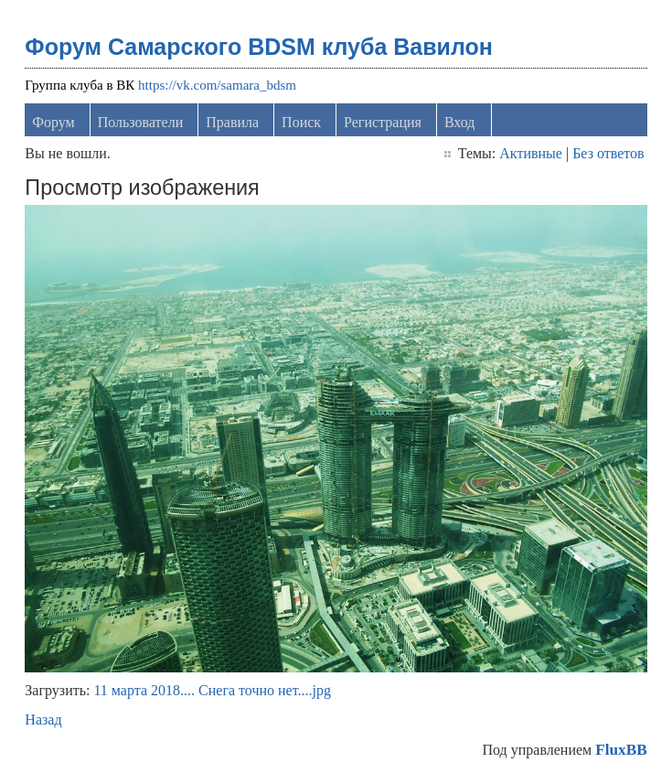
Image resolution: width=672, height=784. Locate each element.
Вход (460, 122)
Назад (43, 720)
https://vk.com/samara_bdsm (217, 85)
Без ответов (608, 153)
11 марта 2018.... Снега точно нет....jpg (212, 690)
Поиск (301, 122)
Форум (53, 122)
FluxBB (621, 750)
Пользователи (141, 122)
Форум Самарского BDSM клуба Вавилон (259, 47)
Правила (232, 122)
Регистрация (383, 122)
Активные (531, 153)
